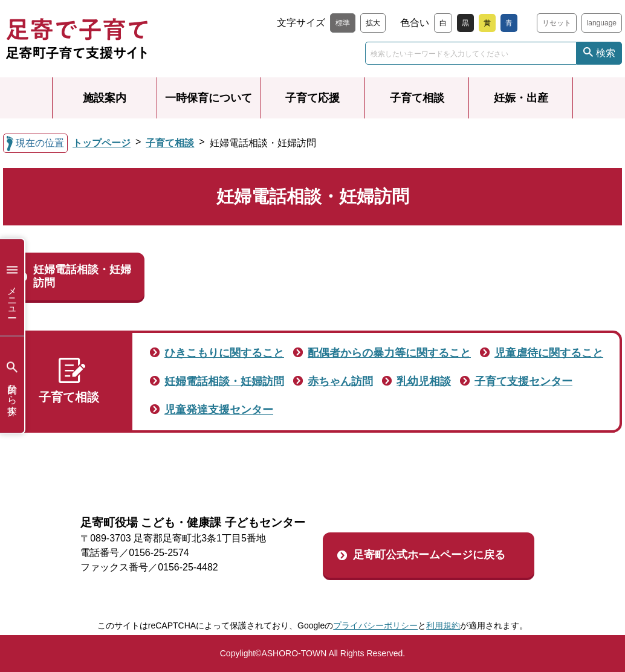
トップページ (102, 143)
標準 (343, 23)
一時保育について (209, 98)
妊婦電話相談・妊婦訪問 (82, 276)
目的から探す (12, 385)
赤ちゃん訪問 (340, 381)
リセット (557, 23)
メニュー (12, 287)
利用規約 (443, 625)
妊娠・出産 (521, 98)
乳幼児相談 (424, 381)
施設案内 (105, 98)
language (602, 23)
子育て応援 (312, 98)
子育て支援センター (523, 381)
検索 (606, 53)
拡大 (373, 23)
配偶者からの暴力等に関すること (389, 353)
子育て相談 (417, 98)
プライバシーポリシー (375, 625)
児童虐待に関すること (549, 353)
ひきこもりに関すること (224, 353)
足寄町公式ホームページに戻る (429, 555)
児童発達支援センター (219, 410)
